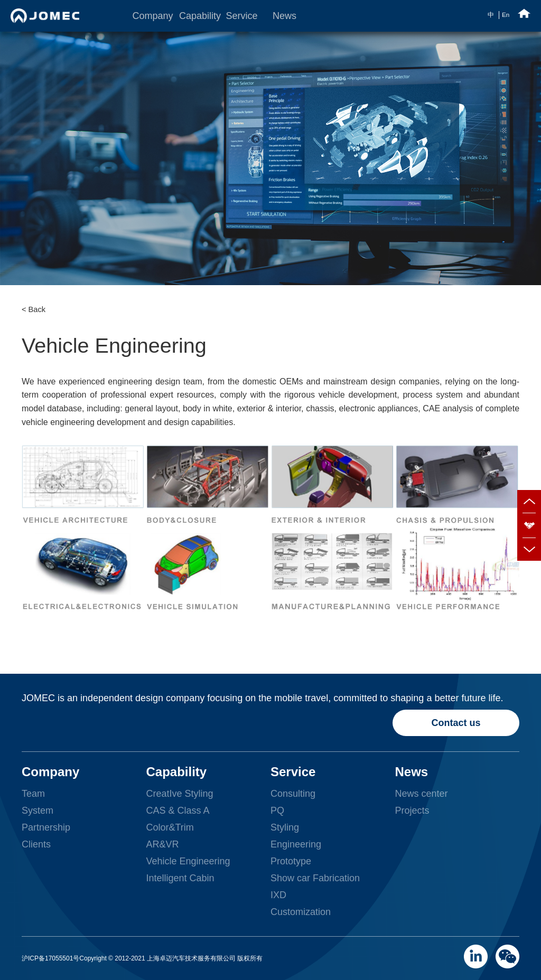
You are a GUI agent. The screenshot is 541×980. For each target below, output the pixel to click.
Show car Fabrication (315, 878)
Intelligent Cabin (180, 878)
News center (422, 794)
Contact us (456, 723)
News (285, 16)
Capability (194, 16)
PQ (277, 811)
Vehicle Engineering (188, 861)
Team (33, 794)
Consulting (293, 794)
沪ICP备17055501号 (50, 958)
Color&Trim (170, 827)
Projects (412, 811)
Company (147, 16)
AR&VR (162, 844)
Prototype (291, 861)
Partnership (46, 827)
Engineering (296, 844)
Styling (285, 827)
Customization (301, 912)
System (38, 811)
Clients (36, 844)
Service (241, 16)
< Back (34, 309)
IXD (278, 895)
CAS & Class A (178, 811)
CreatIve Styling (179, 794)
